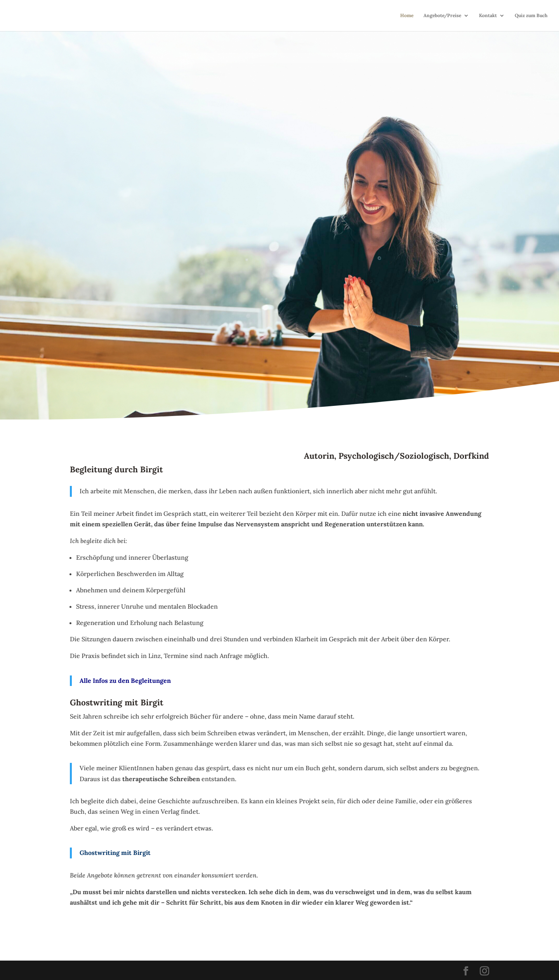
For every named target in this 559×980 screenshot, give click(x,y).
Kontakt (488, 16)
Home (407, 16)
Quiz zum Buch (531, 16)
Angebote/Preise (442, 16)
